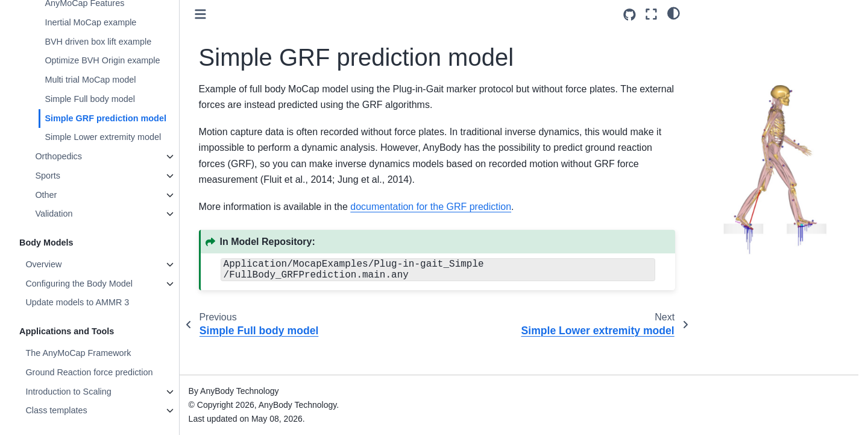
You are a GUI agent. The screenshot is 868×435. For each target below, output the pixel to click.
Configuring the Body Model (79, 284)
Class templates (56, 410)
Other (46, 195)
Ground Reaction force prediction (89, 372)
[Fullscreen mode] (651, 14)
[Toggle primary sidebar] (200, 14)
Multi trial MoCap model (90, 80)
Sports (48, 176)
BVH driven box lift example (98, 42)
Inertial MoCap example (90, 22)
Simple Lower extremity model (103, 137)
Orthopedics (58, 156)
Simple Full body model (90, 99)
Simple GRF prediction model (105, 118)
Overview (43, 264)
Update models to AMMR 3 (77, 302)
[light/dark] (674, 13)
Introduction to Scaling (68, 392)
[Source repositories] (630, 15)
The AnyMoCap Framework (78, 353)
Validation (54, 214)
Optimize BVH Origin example (102, 60)
